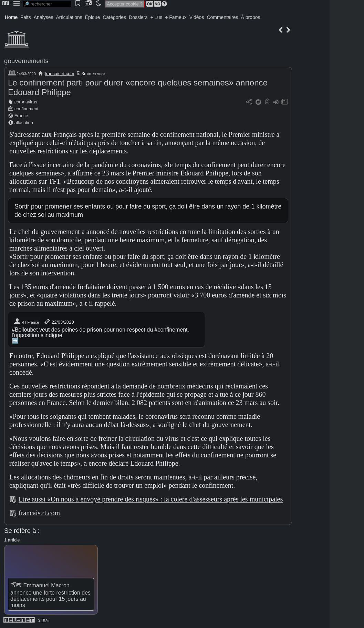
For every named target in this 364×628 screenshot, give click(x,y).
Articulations (69, 17)
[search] (47, 4)
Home (11, 17)
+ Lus (157, 17)
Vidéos (197, 17)
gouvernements (26, 61)
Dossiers (138, 17)
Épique (93, 17)
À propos (250, 17)
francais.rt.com (59, 74)
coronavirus (26, 102)
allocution (24, 123)
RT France (26, 322)
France (21, 116)
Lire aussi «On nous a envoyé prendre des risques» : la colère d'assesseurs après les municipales (151, 499)
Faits (25, 17)
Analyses (44, 17)
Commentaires (222, 17)
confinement (27, 109)
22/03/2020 (59, 322)
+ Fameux (176, 17)
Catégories (114, 17)
